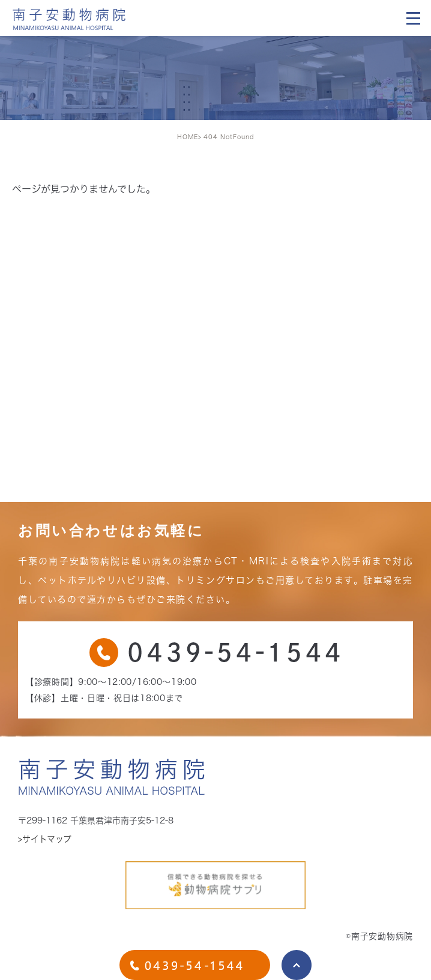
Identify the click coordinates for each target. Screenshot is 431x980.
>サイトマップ (45, 839)
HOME (188, 137)
